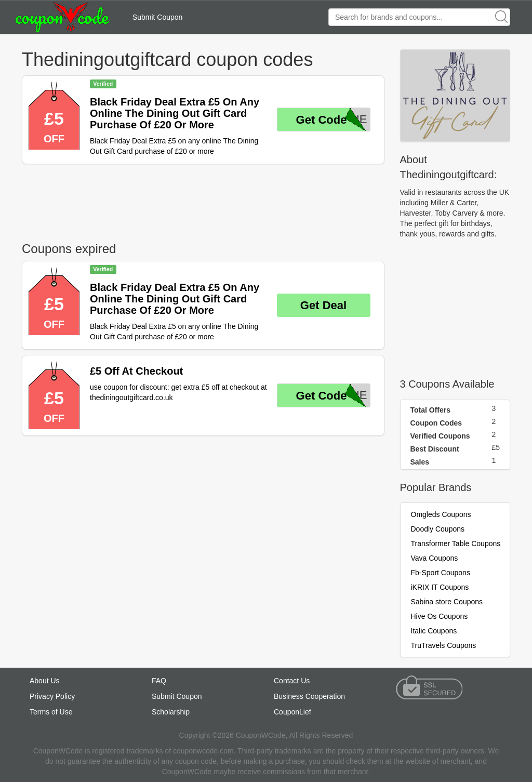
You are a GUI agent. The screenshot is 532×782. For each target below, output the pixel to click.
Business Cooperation (309, 696)
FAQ (159, 681)
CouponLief (292, 712)
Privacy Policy (52, 696)
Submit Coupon (158, 17)
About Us (45, 681)
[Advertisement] (203, 201)
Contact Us (292, 681)
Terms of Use (51, 712)
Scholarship (171, 712)
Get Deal (323, 305)
